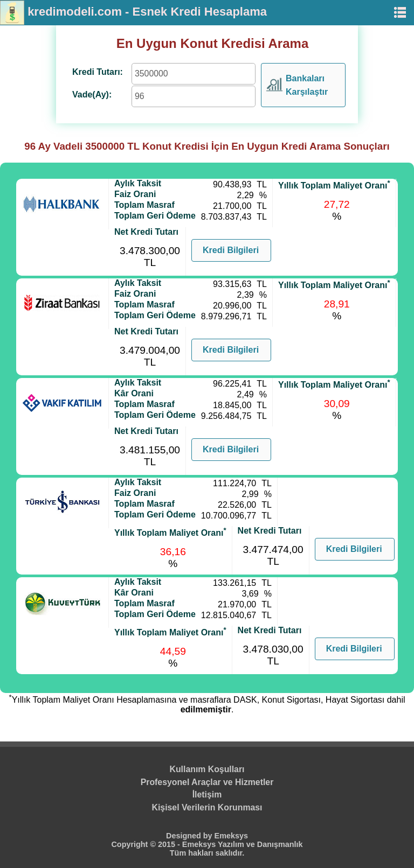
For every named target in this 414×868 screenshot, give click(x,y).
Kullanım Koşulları (207, 769)
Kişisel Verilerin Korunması (207, 807)
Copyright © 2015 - (146, 844)
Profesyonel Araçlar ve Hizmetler (207, 782)
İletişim (207, 794)
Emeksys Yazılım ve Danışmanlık (243, 844)
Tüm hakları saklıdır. (207, 853)
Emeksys (231, 836)
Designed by (190, 836)
